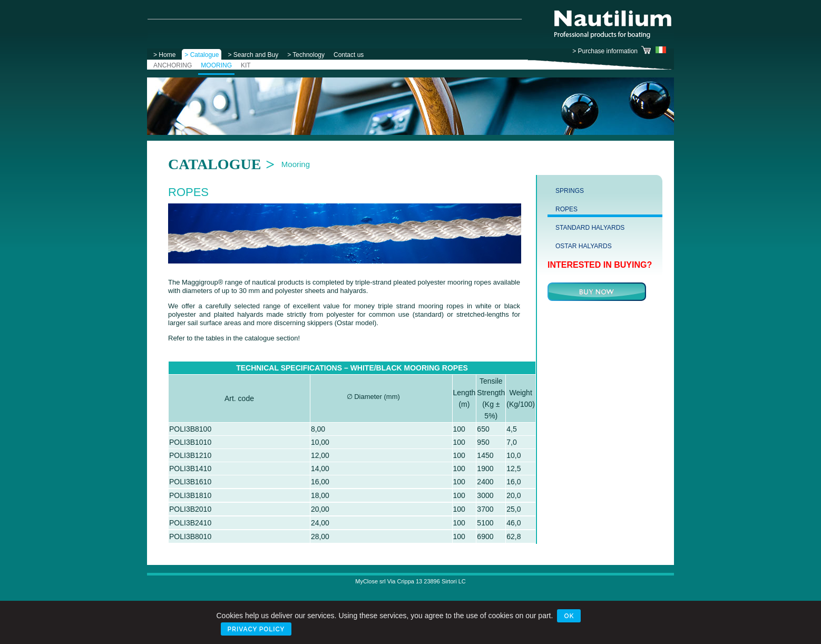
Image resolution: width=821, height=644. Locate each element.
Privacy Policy (256, 629)
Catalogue (214, 164)
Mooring (296, 164)
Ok (569, 616)
